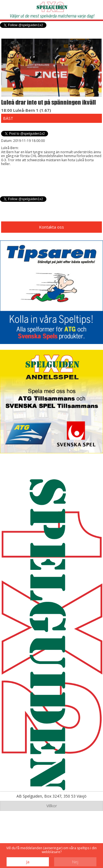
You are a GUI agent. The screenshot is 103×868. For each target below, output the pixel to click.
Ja (28, 862)
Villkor (52, 806)
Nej (75, 862)
